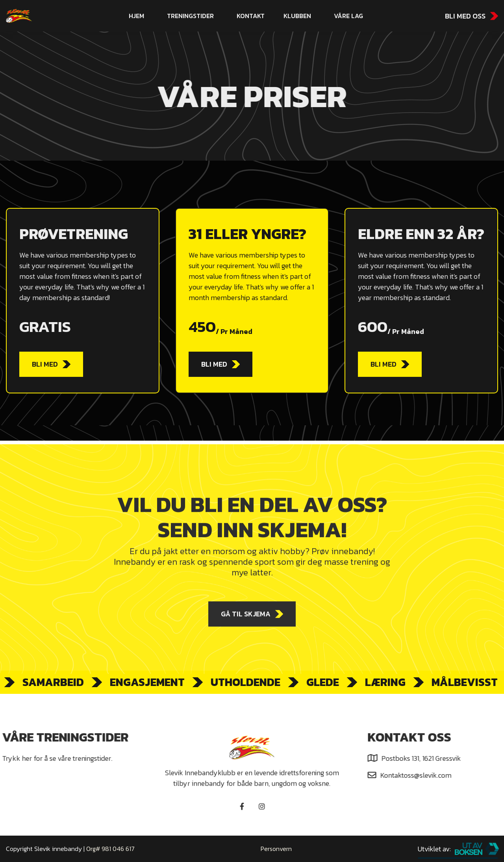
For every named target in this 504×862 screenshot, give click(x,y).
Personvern (276, 849)
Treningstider (190, 16)
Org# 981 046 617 (110, 849)
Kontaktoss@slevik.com (421, 775)
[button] (297, 16)
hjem (136, 16)
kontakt (251, 16)
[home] (51, 16)
